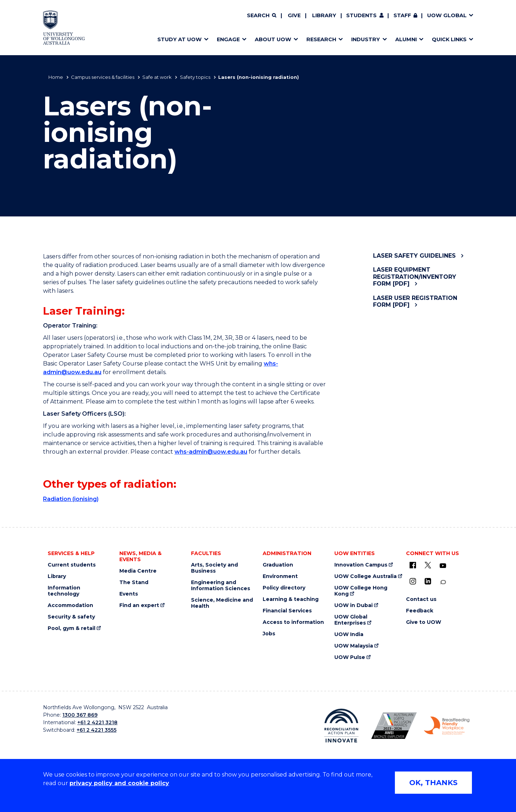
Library (324, 15)
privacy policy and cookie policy (119, 783)
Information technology (64, 591)
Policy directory (284, 588)
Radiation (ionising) (71, 499)
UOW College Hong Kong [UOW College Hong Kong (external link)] (361, 591)
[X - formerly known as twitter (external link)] (428, 565)
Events (129, 594)
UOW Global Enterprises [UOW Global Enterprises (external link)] (351, 620)
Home (56, 77)
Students (361, 15)
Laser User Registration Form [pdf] (415, 301)
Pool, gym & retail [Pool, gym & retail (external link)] (71, 628)
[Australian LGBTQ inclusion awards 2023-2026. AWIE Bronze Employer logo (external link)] (394, 726)
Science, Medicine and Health (222, 603)
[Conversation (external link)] (443, 582)
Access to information (293, 622)
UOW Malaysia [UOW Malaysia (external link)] (354, 646)
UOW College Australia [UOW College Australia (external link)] (365, 576)
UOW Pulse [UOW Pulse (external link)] (350, 657)
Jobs (269, 634)
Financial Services (287, 611)
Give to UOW (424, 622)
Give (294, 15)
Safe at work (157, 77)
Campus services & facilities (103, 77)
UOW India (349, 634)
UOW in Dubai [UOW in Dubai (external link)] (353, 605)
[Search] (262, 16)
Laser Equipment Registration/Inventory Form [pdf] (415, 277)
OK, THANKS (433, 783)
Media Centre (138, 571)
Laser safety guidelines (414, 256)
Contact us (421, 599)
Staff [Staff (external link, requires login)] (402, 15)
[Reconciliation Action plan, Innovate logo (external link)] (341, 726)
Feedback (420, 611)
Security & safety (71, 617)
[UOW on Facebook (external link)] (413, 565)
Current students (72, 565)
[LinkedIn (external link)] (428, 581)
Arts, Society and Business (214, 568)
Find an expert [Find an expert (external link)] (139, 605)
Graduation (278, 565)
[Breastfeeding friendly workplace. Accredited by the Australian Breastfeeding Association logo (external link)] (447, 726)
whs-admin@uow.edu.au (211, 452)
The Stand (134, 582)
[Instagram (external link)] (413, 581)
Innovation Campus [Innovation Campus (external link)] (361, 565)
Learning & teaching (291, 599)
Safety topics (195, 77)
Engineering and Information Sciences (221, 586)
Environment (280, 576)
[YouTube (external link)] (443, 566)
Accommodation (70, 605)
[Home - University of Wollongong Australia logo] (64, 28)
